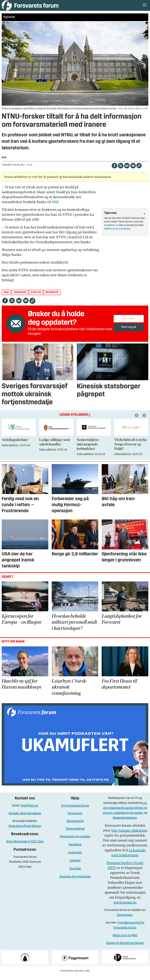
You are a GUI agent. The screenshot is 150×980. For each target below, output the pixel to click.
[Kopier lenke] (139, 170)
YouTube (75, 873)
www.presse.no (125, 907)
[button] (145, 420)
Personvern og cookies (75, 841)
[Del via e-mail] (133, 170)
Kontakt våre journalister (25, 818)
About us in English (125, 940)
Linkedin (75, 865)
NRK (55, 207)
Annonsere (75, 818)
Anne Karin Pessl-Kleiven (25, 831)
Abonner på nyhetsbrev (75, 881)
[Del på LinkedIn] (127, 170)
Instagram (75, 857)
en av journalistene (120, 234)
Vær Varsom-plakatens (129, 835)
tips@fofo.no (111, 230)
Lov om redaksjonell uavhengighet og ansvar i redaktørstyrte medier (125, 813)
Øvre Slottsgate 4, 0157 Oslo (25, 846)
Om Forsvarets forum (75, 810)
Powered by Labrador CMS (75, 975)
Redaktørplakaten (125, 823)
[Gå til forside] (30, 8)
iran (6, 297)
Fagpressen (125, 920)
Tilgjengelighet (75, 833)
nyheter (36, 297)
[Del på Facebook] (114, 170)
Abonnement (75, 826)
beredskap (52, 297)
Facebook (75, 849)
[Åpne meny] (145, 8)
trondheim (20, 297)
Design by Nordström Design (125, 948)
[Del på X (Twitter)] (121, 170)
